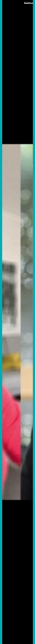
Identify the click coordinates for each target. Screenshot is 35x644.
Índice (29, 3)
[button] (2, 166)
